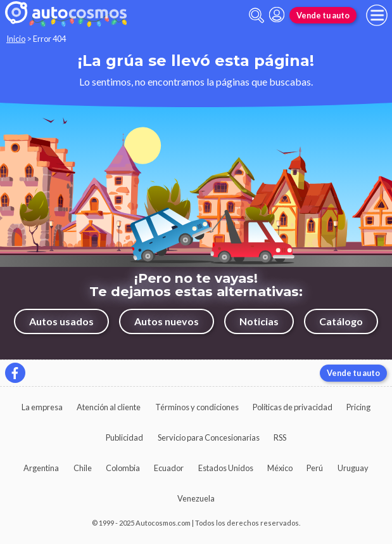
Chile (83, 468)
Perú (315, 468)
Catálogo (341, 321)
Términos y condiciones (197, 407)
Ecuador (169, 468)
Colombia (123, 468)
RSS (280, 437)
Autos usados (61, 321)
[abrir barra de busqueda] (256, 16)
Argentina (41, 468)
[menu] (377, 15)
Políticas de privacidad (293, 407)
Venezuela (196, 498)
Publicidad (124, 437)
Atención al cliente (109, 407)
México (280, 468)
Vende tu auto (323, 15)
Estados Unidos (226, 468)
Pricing (358, 407)
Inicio (16, 39)
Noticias (259, 321)
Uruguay (353, 468)
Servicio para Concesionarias (209, 437)
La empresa (42, 407)
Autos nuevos (167, 321)
